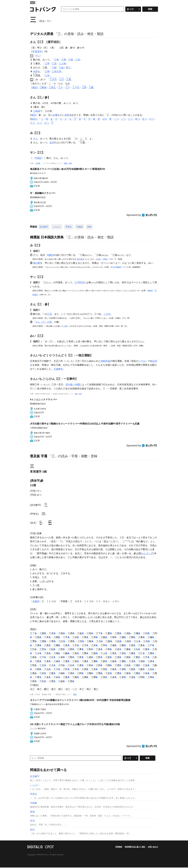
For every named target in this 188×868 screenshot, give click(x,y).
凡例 (70, 164)
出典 (99, 260)
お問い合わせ (153, 847)
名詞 (52, 143)
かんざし (146, 554)
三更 (47, 64)
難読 (35, 88)
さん (35, 139)
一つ (116, 120)
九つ (46, 124)
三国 (71, 60)
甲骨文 (69, 227)
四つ (137, 120)
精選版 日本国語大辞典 (47, 238)
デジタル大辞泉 (42, 34)
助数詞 (51, 256)
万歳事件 (58, 370)
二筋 (65, 327)
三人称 (62, 64)
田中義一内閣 (73, 385)
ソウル (142, 362)
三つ (130, 120)
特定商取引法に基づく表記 (135, 847)
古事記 (105, 260)
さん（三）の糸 (44, 323)
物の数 (37, 264)
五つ (145, 120)
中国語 (38, 159)
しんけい (57, 227)
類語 (33, 120)
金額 (67, 116)
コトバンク (43, 9)
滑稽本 (150, 291)
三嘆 (47, 72)
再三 (68, 68)
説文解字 (44, 227)
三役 (78, 60)
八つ (39, 124)
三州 (47, 76)
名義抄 (36, 602)
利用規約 (119, 847)
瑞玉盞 (80, 260)
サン (38, 56)
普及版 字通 (39, 457)
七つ (32, 124)
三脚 (64, 60)
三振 (61, 68)
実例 (89, 227)
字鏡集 (80, 227)
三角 (57, 60)
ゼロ (105, 120)
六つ (152, 120)
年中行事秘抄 (116, 268)
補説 (33, 116)
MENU (33, 3)
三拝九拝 (57, 72)
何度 (35, 72)
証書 (55, 116)
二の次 (107, 315)
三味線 (37, 112)
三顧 (54, 68)
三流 (54, 64)
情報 (65, 164)
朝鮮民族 (105, 362)
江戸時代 (79, 283)
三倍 (49, 315)
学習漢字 (37, 52)
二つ (123, 120)
